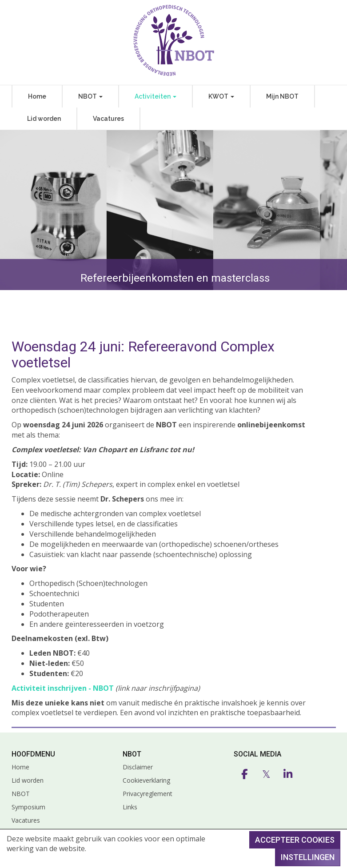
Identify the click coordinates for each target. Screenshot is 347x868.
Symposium (28, 807)
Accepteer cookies (295, 840)
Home (37, 96)
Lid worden (44, 119)
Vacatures (108, 119)
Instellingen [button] (308, 857)
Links (130, 807)
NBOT (90, 96)
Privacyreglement (148, 794)
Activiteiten (156, 96)
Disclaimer (138, 767)
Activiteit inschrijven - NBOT (63, 688)
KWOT (221, 96)
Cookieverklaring (146, 780)
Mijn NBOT (282, 96)
